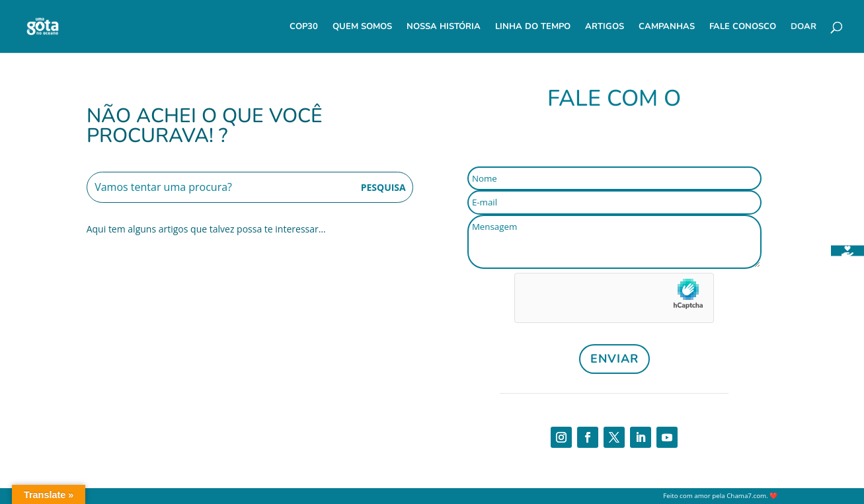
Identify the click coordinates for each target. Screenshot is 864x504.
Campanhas (667, 27)
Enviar (614, 359)
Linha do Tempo (533, 27)
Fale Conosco (743, 27)
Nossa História (444, 27)
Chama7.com (746, 496)
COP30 (304, 27)
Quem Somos (362, 27)
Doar (804, 27)
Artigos (605, 27)
